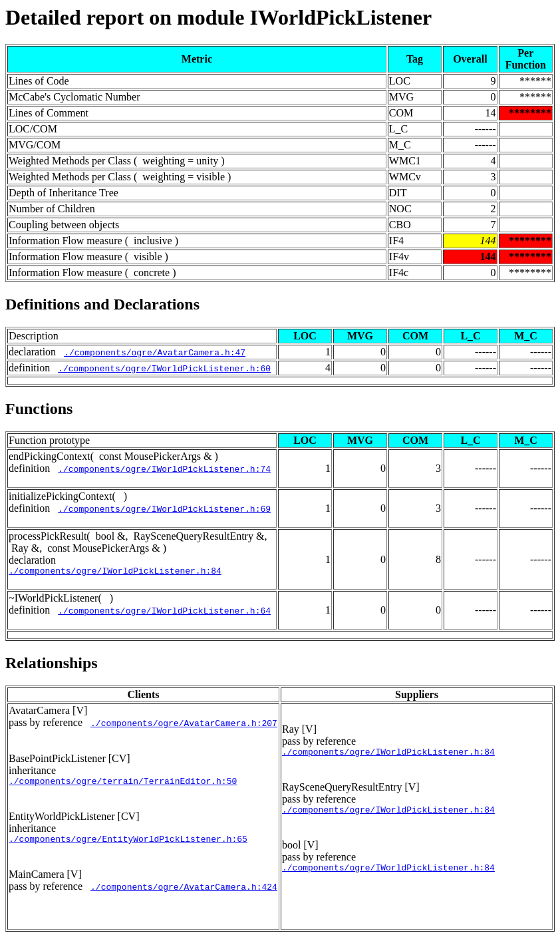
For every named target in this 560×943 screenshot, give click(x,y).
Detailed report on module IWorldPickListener (218, 17)
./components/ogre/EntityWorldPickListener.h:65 (128, 845)
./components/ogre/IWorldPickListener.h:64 (164, 612)
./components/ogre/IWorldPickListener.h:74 (164, 469)
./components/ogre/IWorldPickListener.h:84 (115, 572)
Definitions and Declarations (102, 304)
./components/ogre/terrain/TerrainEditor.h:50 (123, 785)
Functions (39, 409)
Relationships (52, 665)
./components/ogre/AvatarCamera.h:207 (184, 725)
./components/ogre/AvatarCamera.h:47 (155, 352)
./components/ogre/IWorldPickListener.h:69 (164, 508)
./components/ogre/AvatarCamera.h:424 (184, 892)
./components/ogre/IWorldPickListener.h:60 (164, 368)
